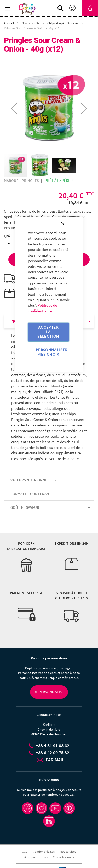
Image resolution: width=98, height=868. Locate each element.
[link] (90, 8)
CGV (25, 851)
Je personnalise (49, 692)
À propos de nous (36, 857)
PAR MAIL (55, 760)
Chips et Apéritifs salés (63, 23)
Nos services (68, 851)
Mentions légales (44, 851)
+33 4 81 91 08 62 (53, 745)
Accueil (9, 23)
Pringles (30, 181)
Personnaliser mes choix (52, 352)
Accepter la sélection (48, 332)
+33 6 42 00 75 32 (53, 752)
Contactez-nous (63, 857)
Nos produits (31, 23)
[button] (40, 165)
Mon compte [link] (73, 8)
